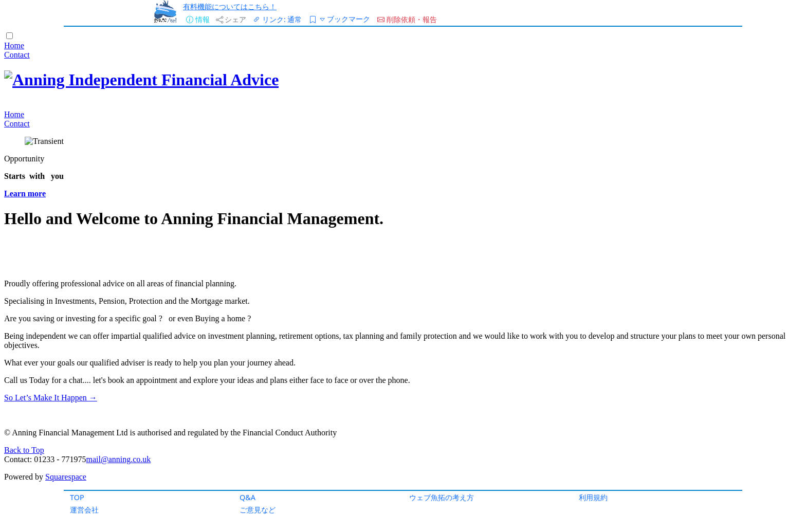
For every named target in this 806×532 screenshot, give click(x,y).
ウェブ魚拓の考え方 (442, 497)
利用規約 (593, 497)
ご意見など (258, 510)
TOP (77, 497)
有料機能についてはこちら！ (230, 6)
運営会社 (84, 510)
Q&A (248, 497)
